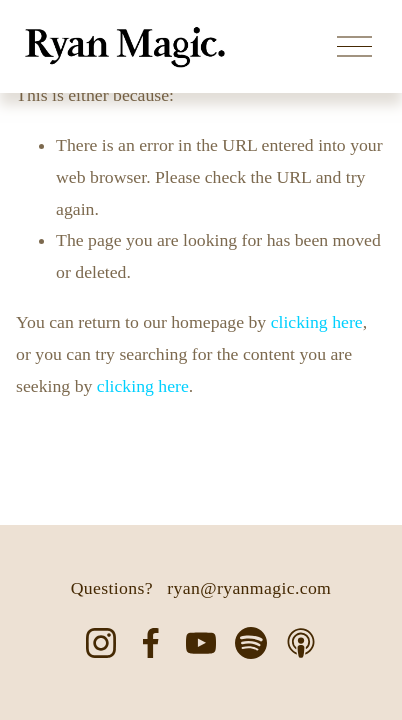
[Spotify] (251, 643)
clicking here (317, 322)
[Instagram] (101, 643)
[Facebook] (151, 643)
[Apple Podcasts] (301, 643)
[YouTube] (201, 643)
